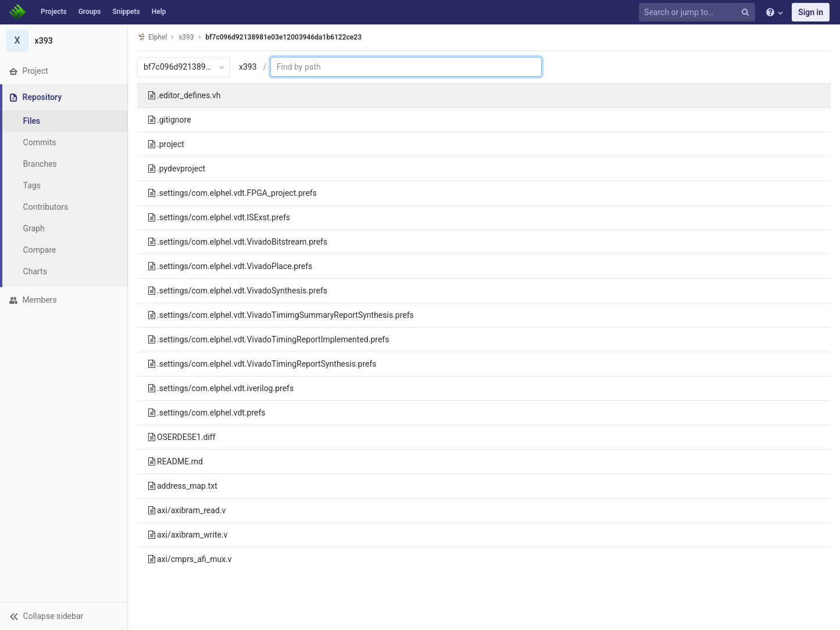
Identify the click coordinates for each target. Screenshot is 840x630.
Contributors (46, 207)
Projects (54, 12)
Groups (90, 12)
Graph (34, 228)
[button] (64, 616)
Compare (40, 250)
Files (32, 121)
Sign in (811, 12)
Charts (35, 271)
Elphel (152, 37)
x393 (248, 67)
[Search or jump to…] (699, 12)
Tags (32, 185)
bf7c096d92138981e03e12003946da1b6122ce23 (284, 37)
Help (159, 12)
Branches (40, 164)
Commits (40, 142)
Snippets (126, 12)
